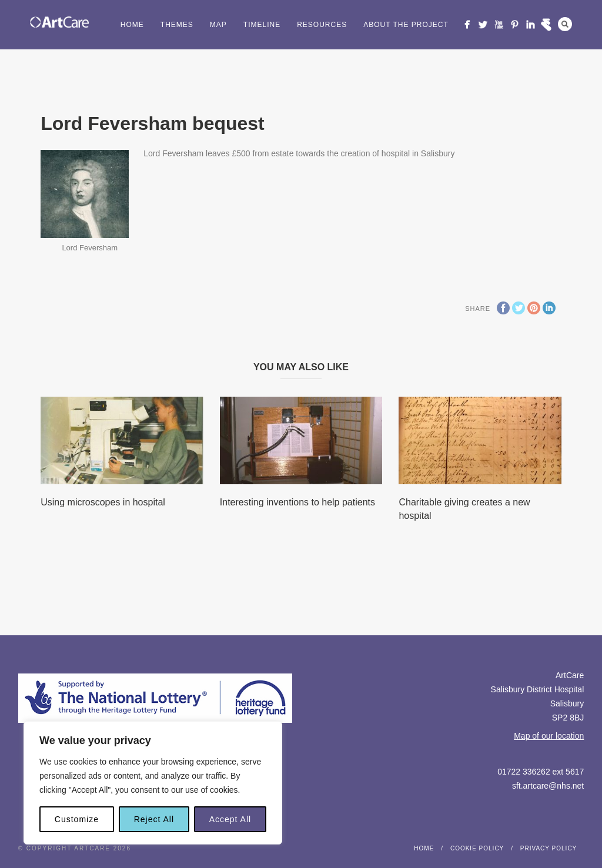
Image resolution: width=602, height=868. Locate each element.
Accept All (230, 819)
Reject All (154, 819)
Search (565, 24)
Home (132, 25)
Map (218, 25)
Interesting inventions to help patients (297, 502)
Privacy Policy (549, 848)
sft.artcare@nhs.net (548, 786)
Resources (322, 25)
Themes (177, 25)
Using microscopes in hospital (103, 502)
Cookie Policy (477, 848)
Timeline (262, 25)
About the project (406, 25)
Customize (77, 819)
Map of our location (549, 736)
